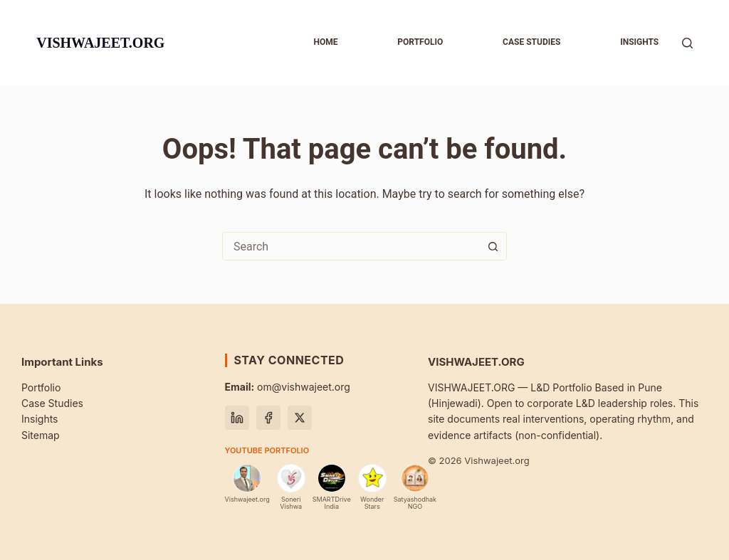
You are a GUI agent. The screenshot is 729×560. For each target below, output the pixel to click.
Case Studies (52, 403)
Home (325, 42)
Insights (639, 42)
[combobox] (351, 246)
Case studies (531, 42)
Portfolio (420, 42)
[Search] (687, 43)
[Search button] (493, 246)
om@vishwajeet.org (288, 387)
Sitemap (41, 435)
